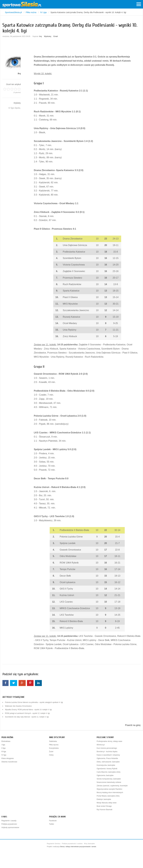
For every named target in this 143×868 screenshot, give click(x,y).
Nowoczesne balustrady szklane (109, 782)
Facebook (53, 821)
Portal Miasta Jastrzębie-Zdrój (108, 796)
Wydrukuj (48, 36)
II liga (3, 748)
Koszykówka (54, 748)
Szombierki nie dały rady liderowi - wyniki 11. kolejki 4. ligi (27, 717)
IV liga (4, 755)
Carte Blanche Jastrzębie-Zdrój (108, 772)
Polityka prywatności (9, 824)
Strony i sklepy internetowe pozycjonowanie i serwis (78, 847)
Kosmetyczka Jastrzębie (106, 765)
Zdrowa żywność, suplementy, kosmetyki (112, 786)
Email (56, 36)
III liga (4, 752)
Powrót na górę (133, 725)
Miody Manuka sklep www (107, 803)
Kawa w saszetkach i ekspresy (108, 755)
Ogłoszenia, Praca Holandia (107, 758)
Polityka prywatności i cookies (72, 844)
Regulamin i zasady (9, 821)
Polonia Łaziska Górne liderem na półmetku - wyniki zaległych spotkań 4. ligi (34, 702)
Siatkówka (53, 741)
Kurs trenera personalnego (107, 748)
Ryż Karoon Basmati (104, 810)
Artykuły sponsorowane (10, 827)
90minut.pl (101, 745)
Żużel (51, 752)
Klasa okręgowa (7, 758)
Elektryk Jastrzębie (104, 799)
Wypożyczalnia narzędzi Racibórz (109, 789)
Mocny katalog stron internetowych (110, 793)
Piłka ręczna (54, 745)
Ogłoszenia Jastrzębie (105, 775)
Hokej (51, 755)
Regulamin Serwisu (54, 844)
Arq (40, 36)
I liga (3, 745)
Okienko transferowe (9, 762)
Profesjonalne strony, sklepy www (109, 741)
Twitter (52, 824)
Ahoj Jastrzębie (89, 844)
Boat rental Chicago (104, 806)
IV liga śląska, (15, 108)
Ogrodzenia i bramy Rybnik (107, 769)
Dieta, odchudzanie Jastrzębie (108, 762)
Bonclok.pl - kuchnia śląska (107, 752)
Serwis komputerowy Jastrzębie (109, 779)
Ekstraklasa (6, 741)
